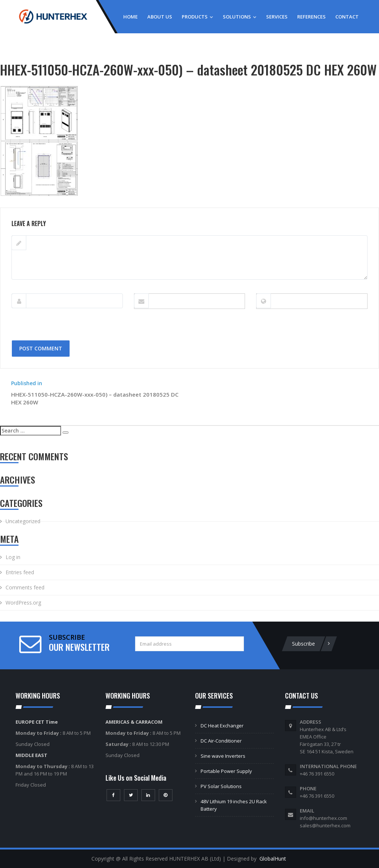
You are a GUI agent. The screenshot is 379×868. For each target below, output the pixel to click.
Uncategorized (23, 521)
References (311, 17)
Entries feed (20, 572)
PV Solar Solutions (221, 786)
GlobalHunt (273, 859)
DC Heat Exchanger (222, 726)
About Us (160, 17)
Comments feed (25, 587)
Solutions (240, 17)
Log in (13, 557)
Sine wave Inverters (223, 756)
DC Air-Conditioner (221, 741)
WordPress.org (23, 603)
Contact (347, 17)
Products (197, 17)
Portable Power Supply (226, 771)
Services (277, 17)
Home (130, 17)
